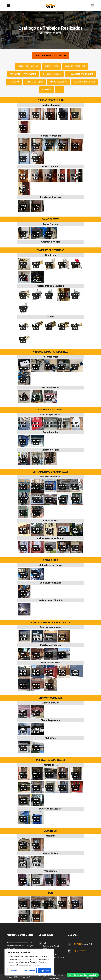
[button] (83, 975)
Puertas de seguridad (28, 66)
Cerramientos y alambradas (80, 74)
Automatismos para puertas (23, 74)
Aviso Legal (42, 976)
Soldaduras (14, 82)
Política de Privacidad (51, 978)
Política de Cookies (55, 976)
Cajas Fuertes (51, 66)
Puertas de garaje (34, 82)
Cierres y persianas (52, 74)
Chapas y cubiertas (58, 82)
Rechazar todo (29, 971)
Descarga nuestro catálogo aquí (50, 55)
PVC (60, 90)
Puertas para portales (84, 82)
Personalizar (14, 971)
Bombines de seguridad (75, 66)
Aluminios (47, 90)
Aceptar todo (44, 971)
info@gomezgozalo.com (82, 951)
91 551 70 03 (76, 944)
